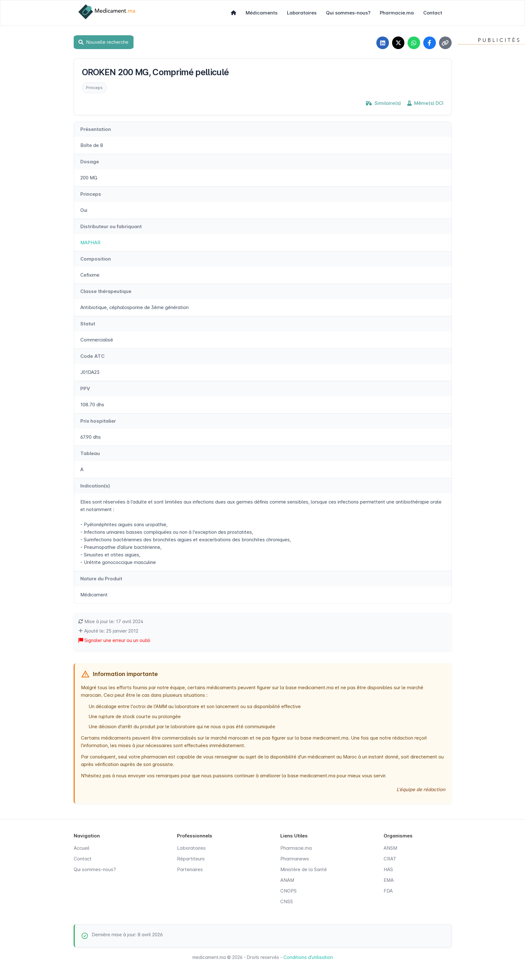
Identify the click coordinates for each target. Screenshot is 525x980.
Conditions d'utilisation (308, 957)
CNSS (287, 901)
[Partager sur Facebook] (430, 43)
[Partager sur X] (398, 43)
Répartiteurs (191, 859)
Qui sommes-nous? (348, 13)
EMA (389, 880)
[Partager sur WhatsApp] (414, 43)
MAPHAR (90, 242)
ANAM (287, 880)
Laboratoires (302, 13)
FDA (388, 891)
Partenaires (190, 869)
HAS (388, 869)
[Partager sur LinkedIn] (382, 43)
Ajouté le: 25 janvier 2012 (108, 631)
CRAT (390, 859)
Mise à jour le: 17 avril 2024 (111, 621)
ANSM (390, 848)
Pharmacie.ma (397, 13)
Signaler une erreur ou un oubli (114, 640)
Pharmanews (295, 859)
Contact (433, 13)
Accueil (82, 848)
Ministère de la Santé (304, 869)
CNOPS (288, 891)
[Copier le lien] (445, 43)
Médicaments (262, 13)
